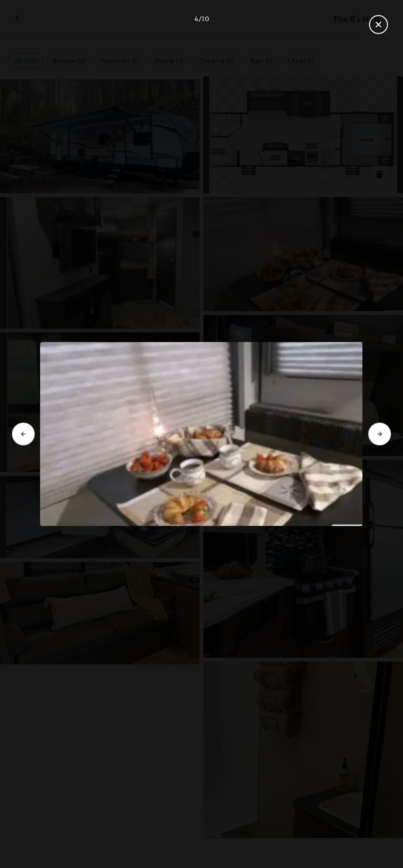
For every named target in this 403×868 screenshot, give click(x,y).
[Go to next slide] (380, 434)
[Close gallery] (378, 25)
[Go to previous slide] (23, 434)
